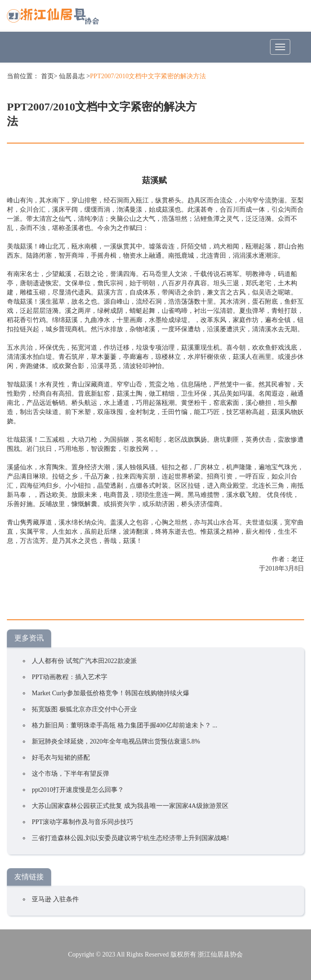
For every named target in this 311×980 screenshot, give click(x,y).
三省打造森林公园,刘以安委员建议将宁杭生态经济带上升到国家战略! (130, 838)
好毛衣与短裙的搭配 (61, 758)
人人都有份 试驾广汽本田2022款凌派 (84, 661)
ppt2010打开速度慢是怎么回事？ (78, 790)
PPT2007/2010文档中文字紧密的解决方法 (148, 76)
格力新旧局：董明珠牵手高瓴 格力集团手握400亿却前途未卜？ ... (125, 725)
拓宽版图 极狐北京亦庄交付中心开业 (84, 709)
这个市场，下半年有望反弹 (70, 774)
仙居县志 (72, 76)
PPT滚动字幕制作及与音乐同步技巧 (82, 822)
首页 (47, 76)
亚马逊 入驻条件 (55, 899)
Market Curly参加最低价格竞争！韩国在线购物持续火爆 (111, 693)
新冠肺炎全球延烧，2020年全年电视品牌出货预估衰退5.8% (116, 741)
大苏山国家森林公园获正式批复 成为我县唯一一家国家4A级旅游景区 (130, 806)
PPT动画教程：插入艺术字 (70, 677)
